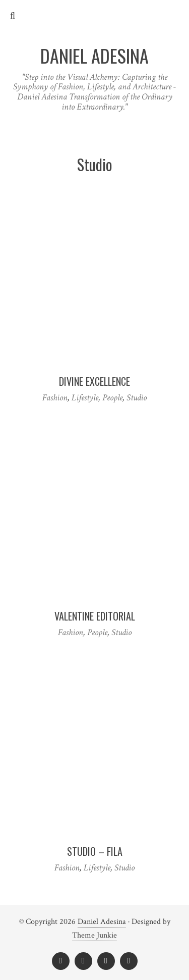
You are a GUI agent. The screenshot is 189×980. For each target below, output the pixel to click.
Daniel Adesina (102, 922)
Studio (137, 398)
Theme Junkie (94, 935)
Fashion (55, 398)
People (112, 398)
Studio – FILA (95, 851)
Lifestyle (85, 398)
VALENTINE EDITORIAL (95, 616)
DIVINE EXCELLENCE (94, 381)
